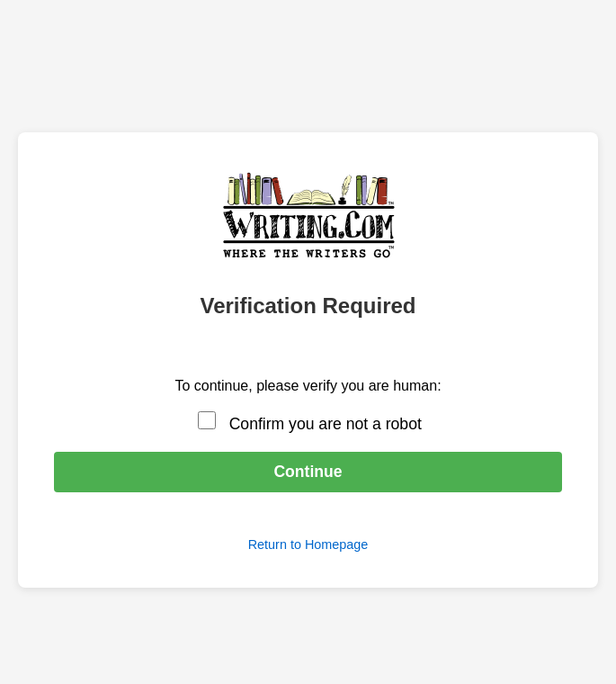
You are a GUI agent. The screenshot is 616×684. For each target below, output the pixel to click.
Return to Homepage (308, 544)
